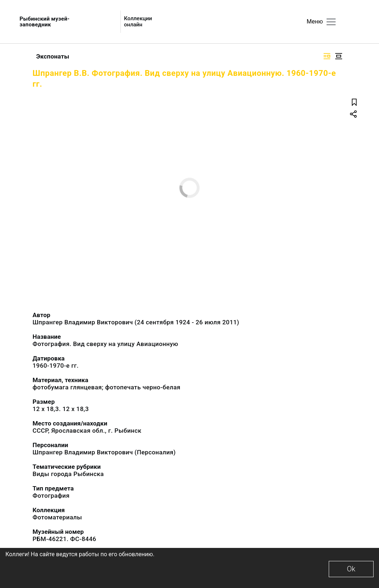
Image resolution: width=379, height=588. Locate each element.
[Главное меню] (331, 22)
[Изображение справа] (327, 56)
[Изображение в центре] (338, 56)
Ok (351, 569)
